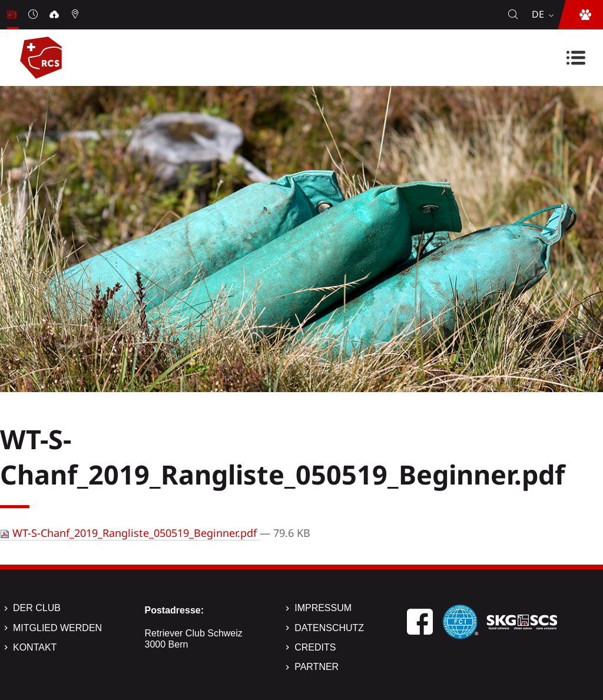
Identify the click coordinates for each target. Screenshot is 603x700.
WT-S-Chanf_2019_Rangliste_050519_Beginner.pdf (130, 533)
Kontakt (35, 647)
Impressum (323, 608)
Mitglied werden (57, 628)
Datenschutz (329, 628)
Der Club (37, 608)
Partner (317, 667)
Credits (315, 647)
